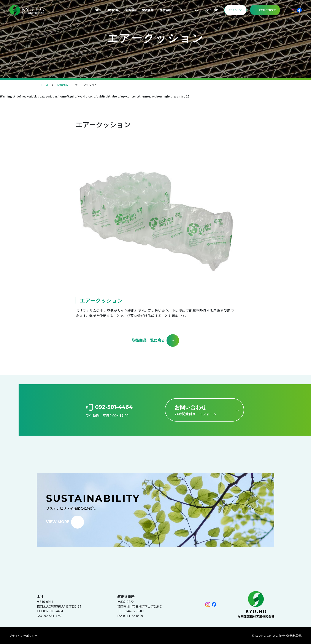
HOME (97, 10)
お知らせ (113, 10)
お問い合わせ (267, 10)
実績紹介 (148, 10)
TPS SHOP (236, 10)
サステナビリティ (188, 10)
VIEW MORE (58, 522)
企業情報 (165, 10)
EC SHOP (212, 10)
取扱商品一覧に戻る (148, 340)
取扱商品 (130, 10)
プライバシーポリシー (23, 636)
